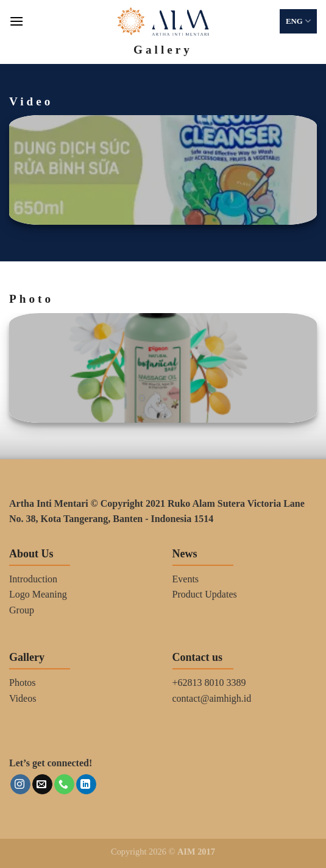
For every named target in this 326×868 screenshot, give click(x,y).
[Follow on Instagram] (20, 785)
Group (22, 610)
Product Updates (205, 594)
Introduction (33, 579)
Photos (23, 683)
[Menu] (16, 21)
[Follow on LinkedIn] (86, 785)
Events (186, 579)
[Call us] (64, 785)
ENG (298, 21)
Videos (23, 698)
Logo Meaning (38, 594)
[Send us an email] (42, 785)
